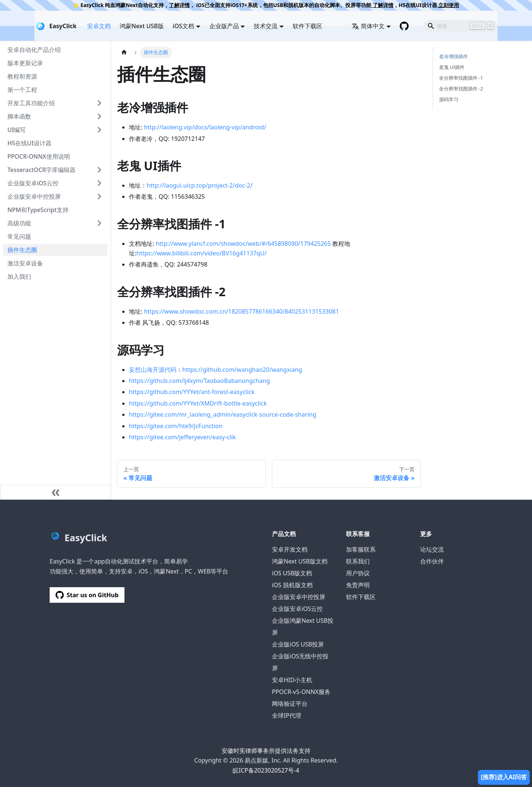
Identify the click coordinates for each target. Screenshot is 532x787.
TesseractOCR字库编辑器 (41, 170)
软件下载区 (307, 26)
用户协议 (358, 573)
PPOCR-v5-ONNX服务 (301, 692)
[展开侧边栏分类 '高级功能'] (99, 223)
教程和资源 (22, 76)
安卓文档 (99, 26)
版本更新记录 (25, 63)
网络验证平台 (290, 704)
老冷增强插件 (453, 56)
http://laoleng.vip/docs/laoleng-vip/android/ (205, 127)
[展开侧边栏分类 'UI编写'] (99, 130)
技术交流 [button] (266, 26)
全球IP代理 (287, 715)
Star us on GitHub (87, 595)
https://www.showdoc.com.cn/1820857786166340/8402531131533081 (241, 311)
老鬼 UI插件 (452, 67)
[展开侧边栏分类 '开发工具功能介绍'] (99, 103)
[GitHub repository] (404, 26)
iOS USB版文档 (292, 573)
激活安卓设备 (25, 263)
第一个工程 (22, 90)
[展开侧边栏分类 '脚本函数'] (99, 116)
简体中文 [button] (368, 26)
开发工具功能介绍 (31, 103)
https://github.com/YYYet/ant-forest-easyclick (192, 392)
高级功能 (19, 223)
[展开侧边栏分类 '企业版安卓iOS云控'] (99, 183)
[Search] (460, 26)
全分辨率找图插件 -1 (461, 78)
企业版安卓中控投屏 (34, 196)
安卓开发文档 (290, 549)
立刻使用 (448, 5)
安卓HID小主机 (292, 680)
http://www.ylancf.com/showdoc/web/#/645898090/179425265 (243, 244)
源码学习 (449, 99)
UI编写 (16, 130)
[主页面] (124, 52)
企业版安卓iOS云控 (33, 183)
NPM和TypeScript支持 (38, 210)
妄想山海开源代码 (153, 370)
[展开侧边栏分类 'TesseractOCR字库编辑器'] (99, 170)
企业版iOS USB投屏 (298, 644)
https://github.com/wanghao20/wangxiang (242, 370)
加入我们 (19, 277)
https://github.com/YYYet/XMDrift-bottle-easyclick (198, 403)
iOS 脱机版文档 (292, 585)
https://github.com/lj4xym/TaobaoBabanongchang (199, 381)
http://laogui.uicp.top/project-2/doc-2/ (200, 185)
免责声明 (358, 585)
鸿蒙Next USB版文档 (300, 561)
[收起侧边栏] (56, 492)
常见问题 (19, 237)
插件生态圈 (22, 250)
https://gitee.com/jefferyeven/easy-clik (182, 437)
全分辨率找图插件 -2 (461, 89)
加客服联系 (361, 549)
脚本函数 (19, 116)
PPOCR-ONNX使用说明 (39, 156)
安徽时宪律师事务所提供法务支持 (266, 751)
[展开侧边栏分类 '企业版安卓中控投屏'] (99, 196)
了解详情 (179, 5)
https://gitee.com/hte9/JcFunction (176, 426)
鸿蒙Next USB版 (142, 26)
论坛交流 (432, 549)
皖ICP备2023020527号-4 (266, 770)
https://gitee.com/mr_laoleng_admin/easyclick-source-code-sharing (223, 414)
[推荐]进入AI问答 (504, 777)
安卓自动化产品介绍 (34, 50)
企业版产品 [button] (224, 26)
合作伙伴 (432, 561)
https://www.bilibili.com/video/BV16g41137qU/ (202, 253)
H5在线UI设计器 (29, 143)
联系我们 (358, 561)
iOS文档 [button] (183, 26)
